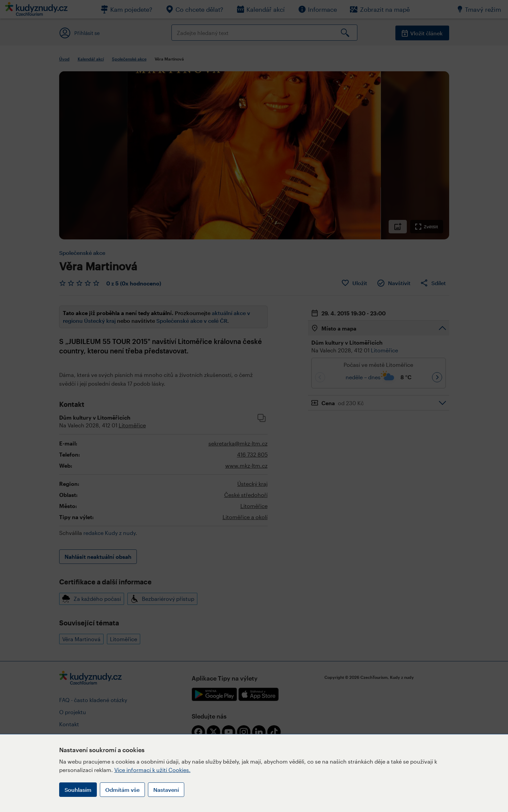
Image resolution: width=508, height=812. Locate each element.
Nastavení (166, 790)
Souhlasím (78, 790)
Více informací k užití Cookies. (152, 770)
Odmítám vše (122, 790)
